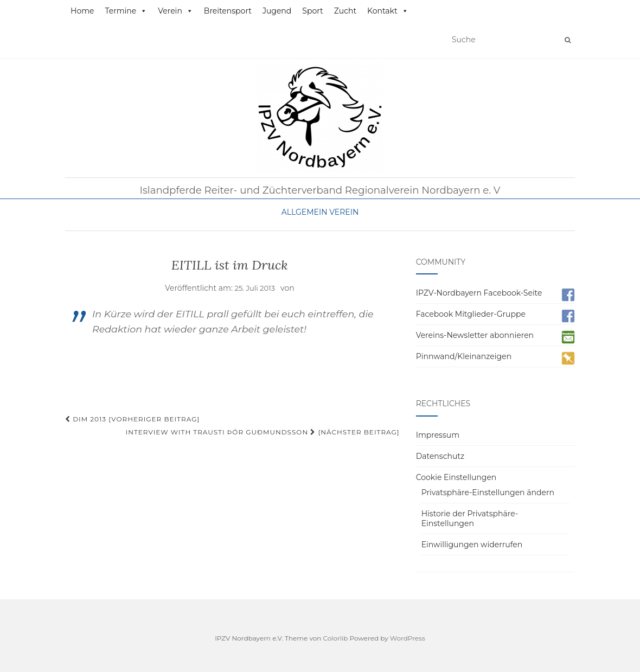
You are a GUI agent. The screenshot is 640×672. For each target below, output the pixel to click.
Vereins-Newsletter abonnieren (475, 335)
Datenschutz (440, 456)
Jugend (277, 11)
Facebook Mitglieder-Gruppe (471, 314)
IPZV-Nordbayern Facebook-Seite (479, 293)
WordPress (408, 638)
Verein (175, 11)
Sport (312, 11)
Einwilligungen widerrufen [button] (472, 545)
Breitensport (228, 11)
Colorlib (336, 638)
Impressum (438, 435)
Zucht (345, 11)
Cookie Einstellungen (456, 477)
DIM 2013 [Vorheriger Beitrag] (132, 419)
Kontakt (388, 11)
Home (82, 11)
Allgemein (305, 212)
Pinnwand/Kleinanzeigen (464, 356)
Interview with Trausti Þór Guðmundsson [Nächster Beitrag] (263, 432)
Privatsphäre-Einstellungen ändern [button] (488, 492)
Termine (126, 11)
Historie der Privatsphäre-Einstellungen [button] (470, 519)
